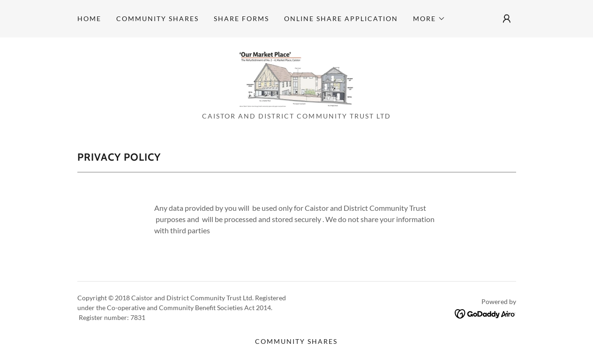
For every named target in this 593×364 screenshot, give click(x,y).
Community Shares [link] (158, 19)
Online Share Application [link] (341, 19)
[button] (429, 19)
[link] (297, 78)
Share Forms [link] (241, 19)
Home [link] (89, 19)
